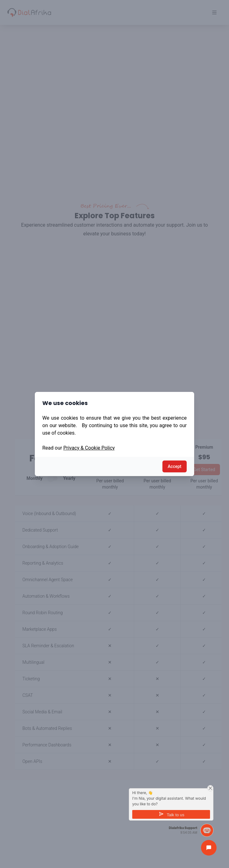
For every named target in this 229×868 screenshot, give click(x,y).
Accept (175, 466)
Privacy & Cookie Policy (89, 448)
